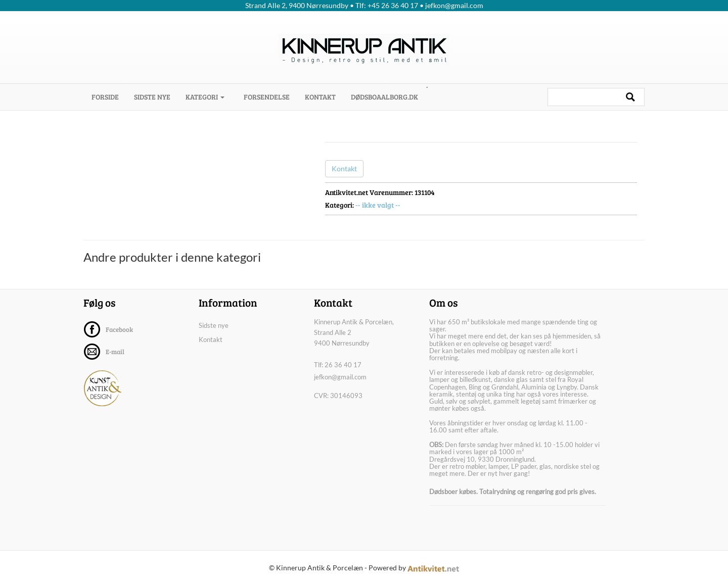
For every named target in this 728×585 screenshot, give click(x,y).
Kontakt (320, 97)
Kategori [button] (205, 97)
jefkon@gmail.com (340, 377)
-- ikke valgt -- (378, 205)
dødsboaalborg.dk (384, 97)
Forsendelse (267, 97)
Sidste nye (152, 97)
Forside (109, 96)
